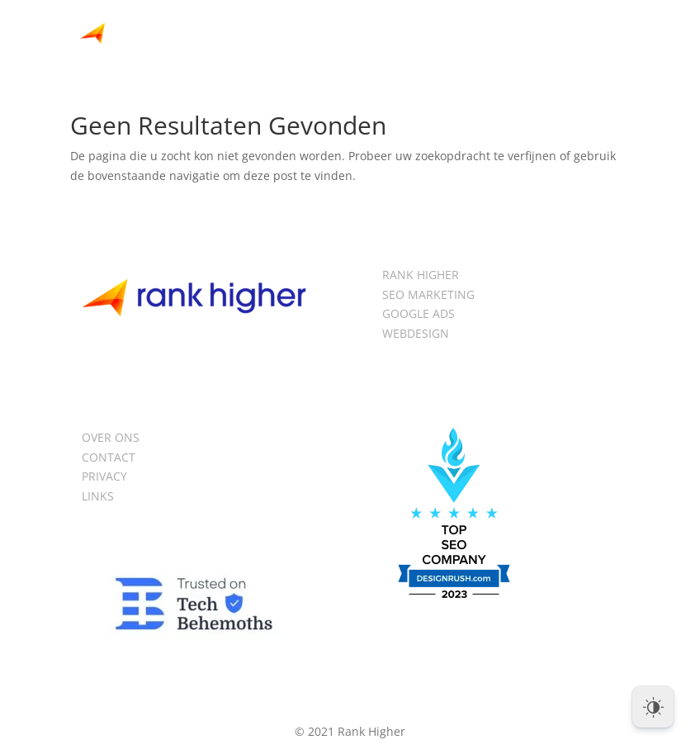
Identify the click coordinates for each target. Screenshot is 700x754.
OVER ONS (111, 437)
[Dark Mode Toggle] (653, 707)
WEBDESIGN (416, 333)
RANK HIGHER (421, 275)
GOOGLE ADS (419, 313)
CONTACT (109, 457)
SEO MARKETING (428, 294)
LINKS (98, 496)
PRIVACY (104, 476)
